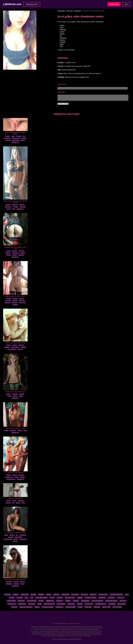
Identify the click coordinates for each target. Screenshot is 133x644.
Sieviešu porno (49, 604)
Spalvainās (122, 604)
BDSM (49, 594)
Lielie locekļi (11, 601)
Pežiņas (23, 140)
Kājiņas (80, 598)
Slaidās (80, 604)
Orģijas (68, 601)
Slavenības (22, 301)
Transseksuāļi (70, 607)
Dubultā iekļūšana (116, 594)
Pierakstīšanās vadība (75, 639)
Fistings (20, 598)
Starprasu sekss (48, 607)
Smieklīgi (112, 604)
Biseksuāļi (65, 594)
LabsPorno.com (12, 4)
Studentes (8, 253)
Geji (26, 598)
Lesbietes (8, 140)
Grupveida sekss (41, 598)
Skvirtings (21, 255)
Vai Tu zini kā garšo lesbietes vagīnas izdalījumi (15, 133)
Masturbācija (16, 140)
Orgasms (7, 347)
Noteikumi (55, 639)
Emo (127, 594)
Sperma (14, 607)
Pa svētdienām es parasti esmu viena (15, 533)
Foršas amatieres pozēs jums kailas (15, 428)
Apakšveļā (22, 207)
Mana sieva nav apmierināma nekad (15, 343)
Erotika (9, 209)
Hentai (17, 477)
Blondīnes (22, 205)
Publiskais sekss (11, 479)
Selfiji (14, 209)
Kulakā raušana (91, 598)
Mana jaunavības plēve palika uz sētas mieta (15, 248)
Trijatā (80, 607)
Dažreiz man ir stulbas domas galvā (15, 392)
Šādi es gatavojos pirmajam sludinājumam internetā (15, 202)
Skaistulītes (15, 205)
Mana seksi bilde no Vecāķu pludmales (15, 579)
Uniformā (88, 607)
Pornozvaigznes (12, 349)
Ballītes (21, 396)
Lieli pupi (21, 298)
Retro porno (12, 604)
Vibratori (15, 541)
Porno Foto (106, 607)
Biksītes (9, 255)
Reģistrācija (114, 4)
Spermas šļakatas (26, 607)
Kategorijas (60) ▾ (32, 4)
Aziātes (33, 594)
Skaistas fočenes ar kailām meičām (15, 296)
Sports (13, 136)
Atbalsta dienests (63, 639)
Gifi (24, 136)
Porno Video (117, 607)
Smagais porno (16, 138)
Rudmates (22, 604)
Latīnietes (15, 305)
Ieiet (126, 4)
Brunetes (19, 136)
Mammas (21, 601)
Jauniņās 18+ (15, 142)
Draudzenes (7, 138)
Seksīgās (24, 138)
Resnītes (123, 601)
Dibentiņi (15, 251)
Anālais (9, 475)
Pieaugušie (85, 601)
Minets (41, 601)
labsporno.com (64, 623)
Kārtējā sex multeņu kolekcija (15, 473)
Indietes (60, 598)
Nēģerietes (15, 303)
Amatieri (7, 136)
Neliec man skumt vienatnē (15, 498)
